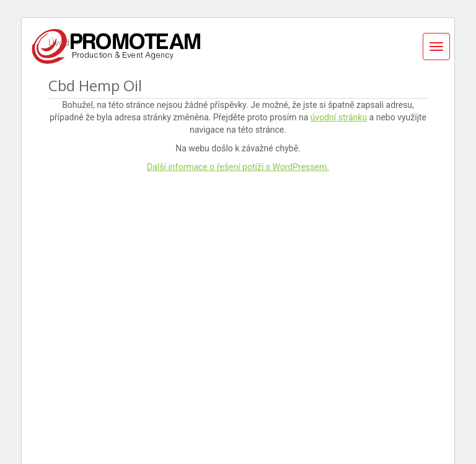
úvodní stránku (339, 117)
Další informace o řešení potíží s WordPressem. (238, 167)
